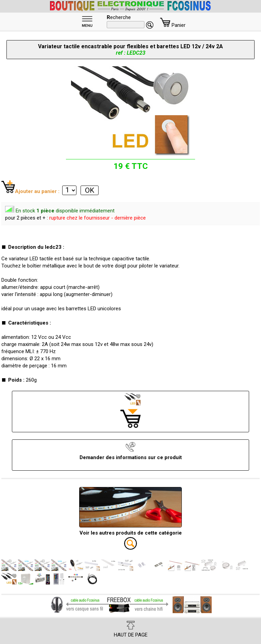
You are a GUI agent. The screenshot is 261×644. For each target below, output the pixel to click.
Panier (173, 25)
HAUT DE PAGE (131, 629)
